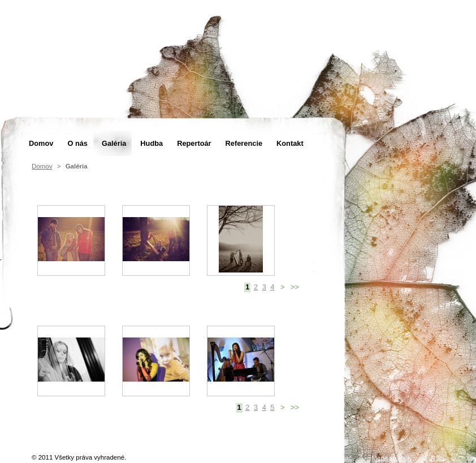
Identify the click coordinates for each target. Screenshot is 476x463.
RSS (438, 458)
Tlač (345, 458)
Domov (42, 166)
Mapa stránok (391, 458)
